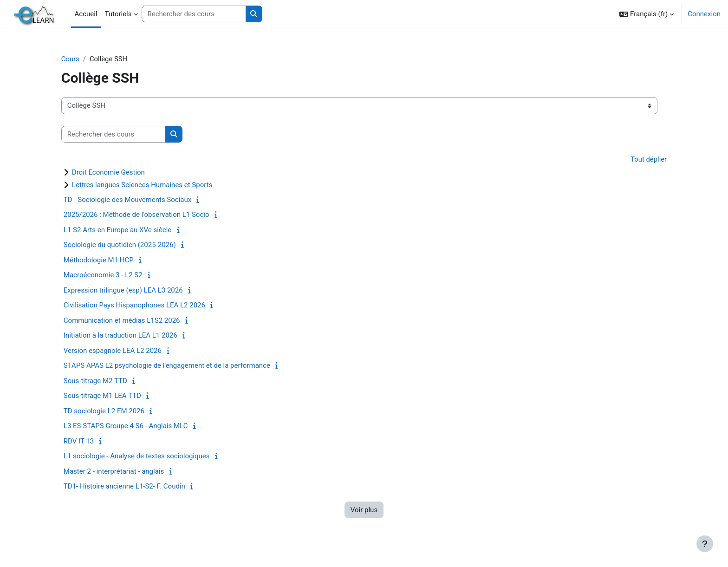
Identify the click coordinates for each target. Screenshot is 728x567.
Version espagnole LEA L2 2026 (119, 351)
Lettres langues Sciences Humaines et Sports (148, 185)
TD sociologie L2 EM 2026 (110, 411)
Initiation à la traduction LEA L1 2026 (127, 336)
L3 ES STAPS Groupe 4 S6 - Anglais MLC (132, 426)
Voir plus (364, 510)
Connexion (704, 14)
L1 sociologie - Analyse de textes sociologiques (143, 456)
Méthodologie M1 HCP (105, 260)
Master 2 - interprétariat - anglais (120, 471)
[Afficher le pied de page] (705, 544)
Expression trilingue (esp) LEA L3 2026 (129, 290)
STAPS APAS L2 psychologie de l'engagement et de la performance (173, 366)
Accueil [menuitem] (86, 14)
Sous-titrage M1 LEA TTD (108, 396)
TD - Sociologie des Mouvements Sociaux (133, 200)
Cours (76, 59)
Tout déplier (643, 160)
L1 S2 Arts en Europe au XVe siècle (123, 230)
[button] (647, 14)
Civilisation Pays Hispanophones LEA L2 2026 (140, 306)
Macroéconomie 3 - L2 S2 (109, 275)
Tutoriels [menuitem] (118, 14)
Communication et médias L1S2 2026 (128, 320)
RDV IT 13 (85, 441)
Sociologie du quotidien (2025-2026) (126, 245)
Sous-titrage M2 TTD (101, 381)
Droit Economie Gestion (114, 172)
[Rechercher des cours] (194, 14)
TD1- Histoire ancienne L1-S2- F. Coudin (130, 487)
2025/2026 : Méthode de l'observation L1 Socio (143, 215)
